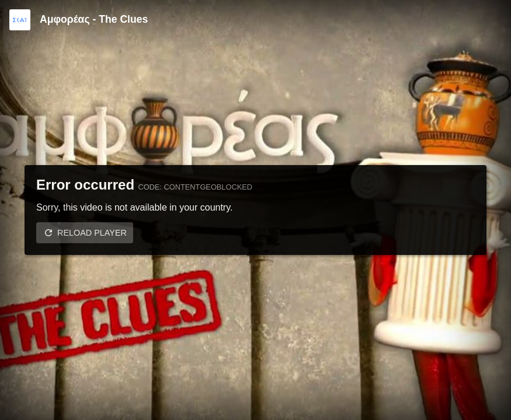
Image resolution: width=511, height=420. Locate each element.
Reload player (92, 233)
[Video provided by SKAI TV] (20, 20)
